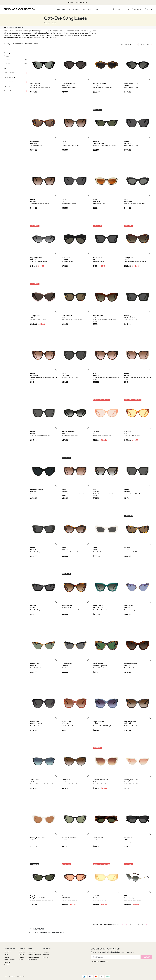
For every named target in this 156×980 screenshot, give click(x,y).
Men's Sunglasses (33, 957)
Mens (83, 9)
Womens (76, 9)
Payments (7, 962)
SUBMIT (147, 957)
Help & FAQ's (8, 952)
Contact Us (7, 965)
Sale (97, 9)
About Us (21, 955)
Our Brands (22, 952)
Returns (6, 955)
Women (8, 63)
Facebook (46, 955)
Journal (21, 960)
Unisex (8, 60)
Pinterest (46, 957)
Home (6, 27)
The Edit (90, 9)
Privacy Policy (21, 977)
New (69, 9)
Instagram (46, 952)
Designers (61, 9)
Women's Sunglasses (34, 955)
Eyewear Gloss (32, 960)
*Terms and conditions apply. (99, 961)
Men (7, 56)
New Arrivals (18, 44)
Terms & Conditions (9, 977)
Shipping (6, 957)
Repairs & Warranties (10, 960)
